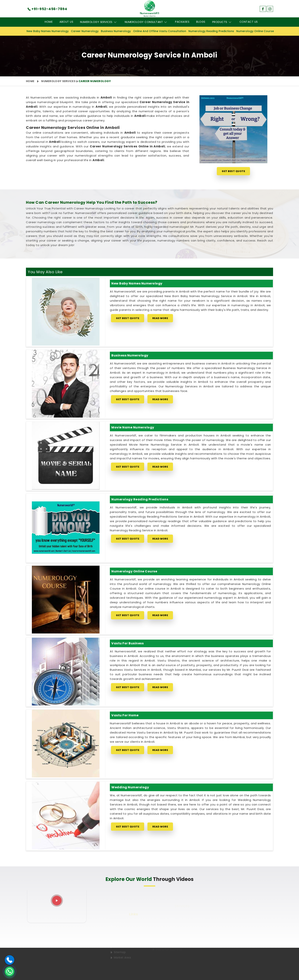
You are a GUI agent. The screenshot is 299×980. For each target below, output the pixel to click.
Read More (160, 318)
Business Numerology (116, 31)
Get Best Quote (233, 171)
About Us (66, 22)
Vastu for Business (127, 643)
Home (49, 22)
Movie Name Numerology (133, 427)
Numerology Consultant (147, 22)
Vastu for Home (125, 715)
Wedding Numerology (130, 787)
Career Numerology (85, 31)
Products (222, 22)
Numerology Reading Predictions (211, 31)
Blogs (201, 22)
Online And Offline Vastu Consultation (160, 31)
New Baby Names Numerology (48, 31)
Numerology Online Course (255, 31)
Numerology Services (99, 22)
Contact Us (249, 22)
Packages (182, 22)
